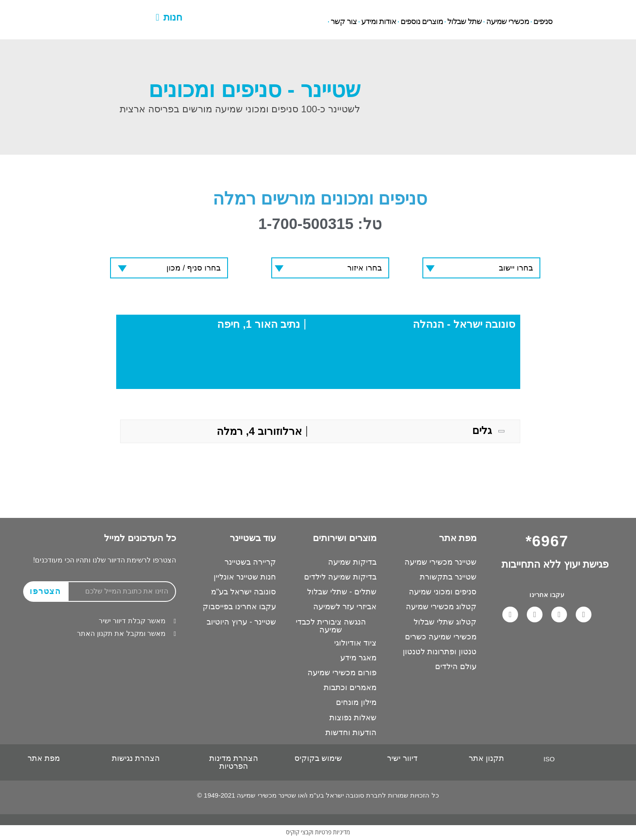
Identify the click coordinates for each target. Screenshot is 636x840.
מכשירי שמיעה (508, 22)
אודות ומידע (379, 22)
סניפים (543, 22)
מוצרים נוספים (422, 22)
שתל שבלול (465, 22)
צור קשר (344, 22)
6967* (84, 10)
